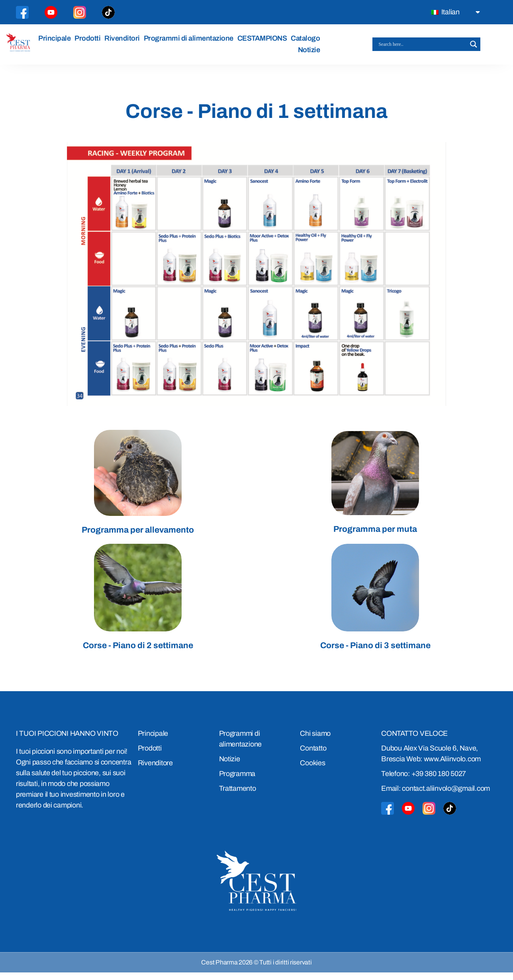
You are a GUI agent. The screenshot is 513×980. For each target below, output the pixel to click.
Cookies (312, 770)
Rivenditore (155, 770)
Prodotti (90, 42)
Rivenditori (124, 42)
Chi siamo (315, 741)
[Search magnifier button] (474, 48)
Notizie (311, 54)
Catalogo (308, 42)
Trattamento (238, 796)
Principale (57, 42)
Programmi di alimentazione (191, 42)
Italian (445, 12)
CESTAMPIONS (265, 42)
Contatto (313, 756)
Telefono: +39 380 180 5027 (424, 781)
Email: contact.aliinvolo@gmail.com (436, 796)
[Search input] (423, 48)
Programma (237, 781)
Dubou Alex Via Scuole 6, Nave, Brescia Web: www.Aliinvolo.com (431, 761)
